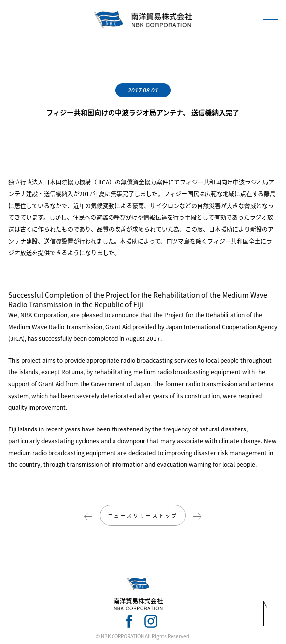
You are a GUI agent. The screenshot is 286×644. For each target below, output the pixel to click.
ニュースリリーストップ (143, 515)
